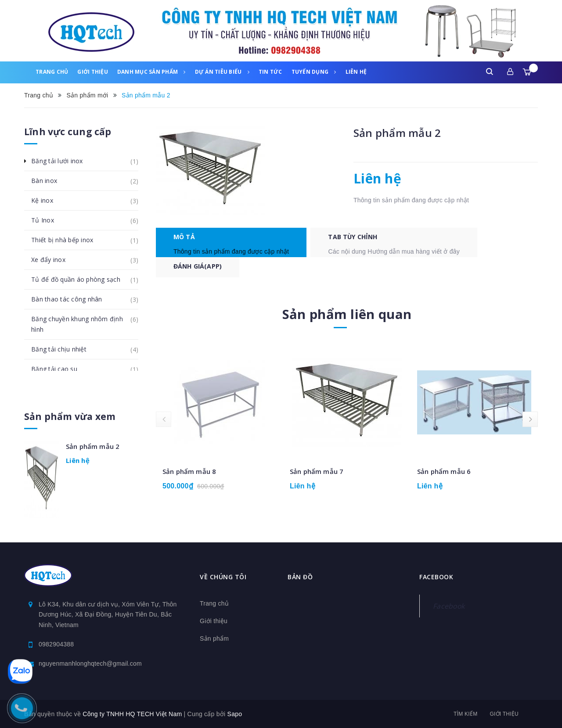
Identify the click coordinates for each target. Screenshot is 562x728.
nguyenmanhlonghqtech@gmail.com (90, 663)
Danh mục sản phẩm (151, 72)
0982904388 (56, 644)
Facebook (449, 606)
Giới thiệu (93, 72)
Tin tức (270, 72)
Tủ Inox (47, 220)
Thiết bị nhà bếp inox (67, 240)
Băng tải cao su (59, 369)
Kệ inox (47, 201)
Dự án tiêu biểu (222, 72)
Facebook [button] (436, 577)
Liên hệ (356, 72)
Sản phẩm (214, 638)
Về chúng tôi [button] (223, 577)
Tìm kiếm (465, 714)
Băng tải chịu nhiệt (64, 349)
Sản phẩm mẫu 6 (444, 474)
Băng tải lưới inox (62, 161)
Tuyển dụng (314, 72)
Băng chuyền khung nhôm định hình (85, 321)
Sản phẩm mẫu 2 (93, 446)
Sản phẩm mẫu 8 (189, 474)
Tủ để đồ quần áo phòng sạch (81, 280)
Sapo (235, 714)
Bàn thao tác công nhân (72, 299)
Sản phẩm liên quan (347, 317)
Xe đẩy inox (53, 260)
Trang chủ (52, 72)
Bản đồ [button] (300, 577)
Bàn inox (49, 181)
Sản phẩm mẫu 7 (317, 474)
